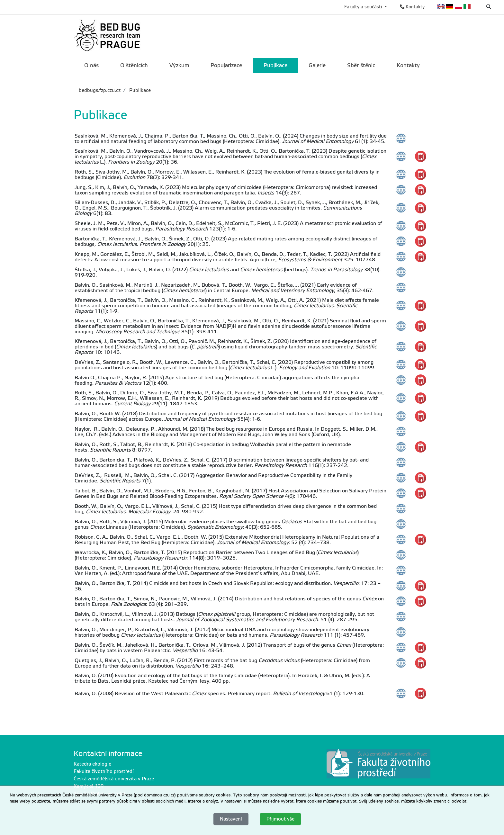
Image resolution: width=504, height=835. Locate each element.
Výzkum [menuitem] (179, 65)
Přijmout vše (280, 819)
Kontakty (412, 7)
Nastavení (231, 819)
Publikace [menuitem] (275, 65)
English (441, 7)
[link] (108, 35)
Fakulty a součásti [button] (364, 7)
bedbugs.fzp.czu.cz (100, 90)
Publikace (139, 90)
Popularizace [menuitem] (226, 65)
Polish (459, 7)
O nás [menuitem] (91, 65)
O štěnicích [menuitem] (134, 65)
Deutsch (450, 7)
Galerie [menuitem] (317, 65)
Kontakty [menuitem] (408, 65)
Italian (467, 7)
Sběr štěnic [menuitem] (361, 65)
